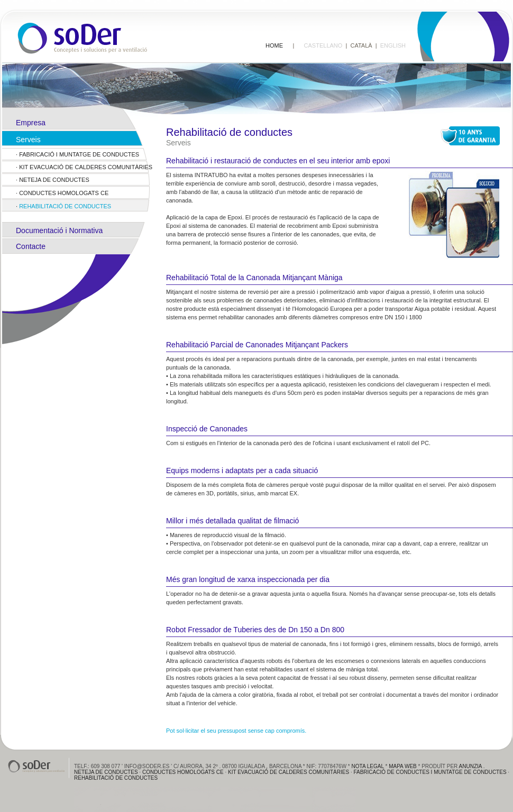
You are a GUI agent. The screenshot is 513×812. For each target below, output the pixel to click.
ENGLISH (393, 45)
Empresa (31, 123)
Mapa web (403, 766)
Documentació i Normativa (59, 230)
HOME (274, 45)
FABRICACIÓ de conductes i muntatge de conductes (430, 772)
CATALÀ (361, 45)
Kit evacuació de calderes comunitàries (86, 167)
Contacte (31, 246)
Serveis (28, 140)
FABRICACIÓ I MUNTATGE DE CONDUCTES (79, 154)
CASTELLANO (323, 45)
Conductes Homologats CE (64, 193)
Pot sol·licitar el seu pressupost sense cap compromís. (236, 731)
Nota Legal (368, 766)
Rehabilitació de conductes (65, 206)
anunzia (470, 766)
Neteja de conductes (54, 180)
